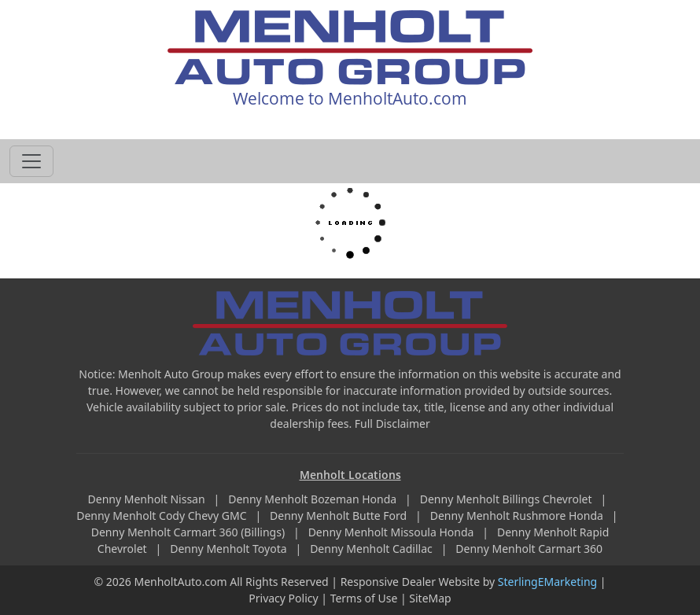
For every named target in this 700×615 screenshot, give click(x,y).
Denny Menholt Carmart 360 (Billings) (190, 532)
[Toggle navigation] (31, 161)
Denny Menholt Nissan (148, 499)
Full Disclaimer (392, 424)
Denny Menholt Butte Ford (340, 516)
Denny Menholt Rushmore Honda (518, 516)
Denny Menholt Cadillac (372, 549)
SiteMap (430, 598)
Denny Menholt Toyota (230, 549)
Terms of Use (364, 598)
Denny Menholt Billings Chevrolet (507, 499)
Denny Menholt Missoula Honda (392, 532)
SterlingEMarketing (547, 582)
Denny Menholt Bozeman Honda (314, 499)
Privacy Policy (283, 598)
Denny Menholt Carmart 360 (529, 549)
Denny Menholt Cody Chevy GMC (163, 516)
